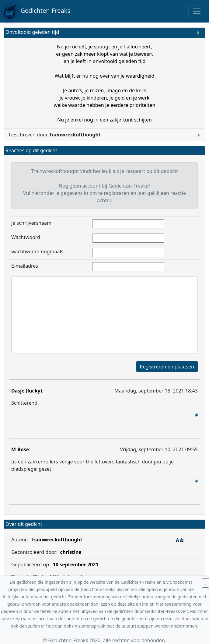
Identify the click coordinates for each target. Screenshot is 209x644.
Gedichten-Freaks (37, 11)
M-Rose (20, 449)
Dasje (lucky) (27, 391)
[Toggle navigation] (197, 11)
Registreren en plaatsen (167, 367)
